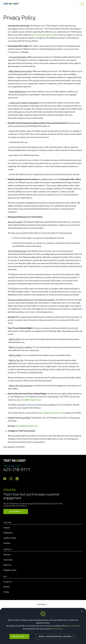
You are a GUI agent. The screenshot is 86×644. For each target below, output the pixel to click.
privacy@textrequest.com (30, 400)
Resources (7, 565)
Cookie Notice (74, 626)
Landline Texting (10, 538)
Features (7, 528)
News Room (42, 604)
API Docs (7, 555)
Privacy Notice (57, 629)
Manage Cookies (10, 570)
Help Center (8, 560)
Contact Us (8, 582)
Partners (7, 587)
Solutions (7, 543)
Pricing (6, 592)
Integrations (8, 533)
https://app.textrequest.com (50, 413)
